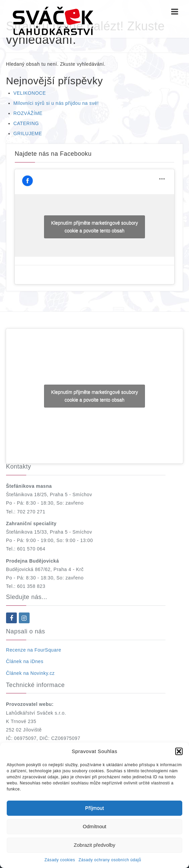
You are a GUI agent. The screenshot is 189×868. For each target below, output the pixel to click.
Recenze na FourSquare (34, 650)
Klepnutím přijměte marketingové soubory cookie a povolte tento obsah (95, 227)
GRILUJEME (28, 133)
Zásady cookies (60, 860)
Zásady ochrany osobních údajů (110, 860)
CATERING (26, 123)
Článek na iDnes (25, 661)
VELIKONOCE (30, 93)
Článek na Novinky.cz (30, 673)
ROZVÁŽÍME (28, 113)
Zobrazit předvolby (94, 845)
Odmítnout (95, 826)
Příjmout (95, 808)
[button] (179, 751)
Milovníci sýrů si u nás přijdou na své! (56, 103)
